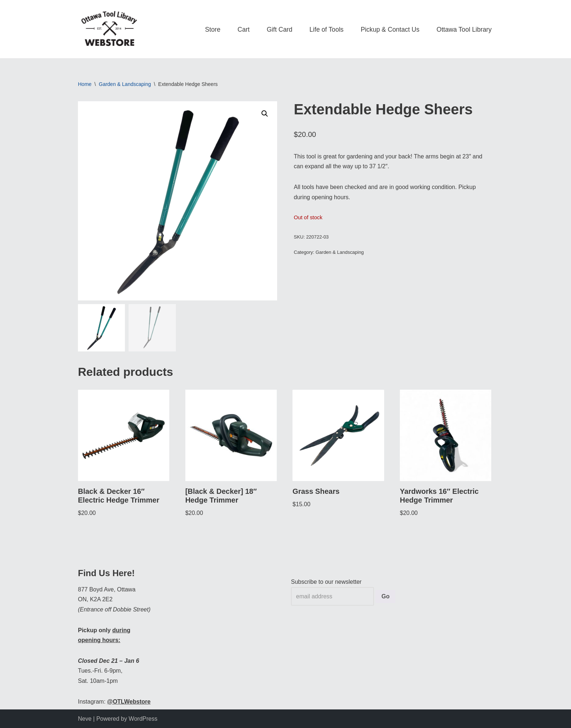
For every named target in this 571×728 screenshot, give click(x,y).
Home (85, 84)
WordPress (143, 719)
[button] (265, 114)
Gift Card (279, 29)
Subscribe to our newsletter (326, 582)
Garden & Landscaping (125, 84)
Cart (243, 29)
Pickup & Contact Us (390, 29)
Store (213, 29)
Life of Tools (327, 29)
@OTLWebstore (129, 702)
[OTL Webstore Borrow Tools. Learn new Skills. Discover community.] (109, 29)
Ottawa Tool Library (464, 29)
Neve (85, 719)
